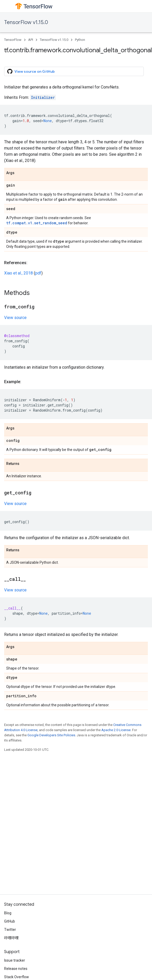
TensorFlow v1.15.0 (26, 22)
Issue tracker (15, 960)
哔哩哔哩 (11, 938)
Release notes (16, 969)
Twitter (10, 930)
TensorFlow (13, 40)
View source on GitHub (31, 71)
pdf (38, 273)
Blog (8, 913)
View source (15, 318)
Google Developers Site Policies (51, 735)
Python (80, 40)
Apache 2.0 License (116, 730)
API (31, 40)
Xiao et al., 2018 (18, 273)
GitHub (10, 921)
